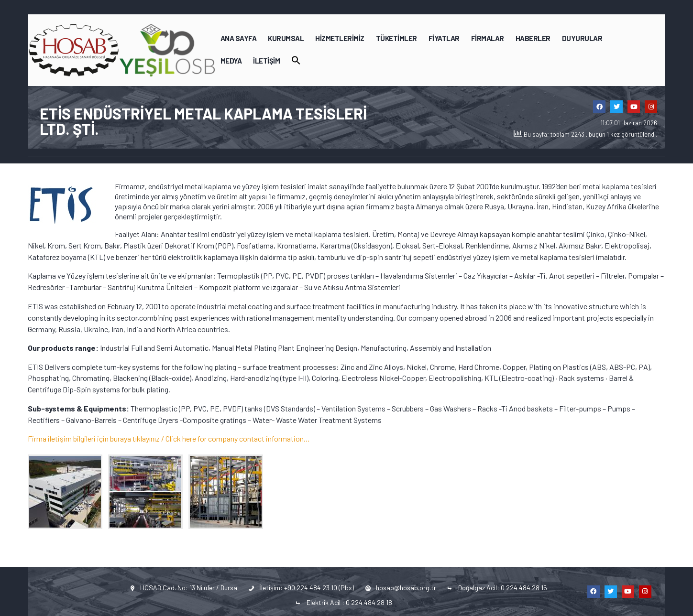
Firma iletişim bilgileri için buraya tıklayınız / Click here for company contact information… (169, 438)
